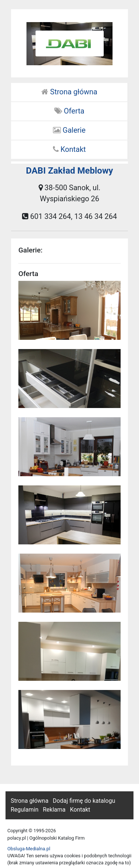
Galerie (69, 130)
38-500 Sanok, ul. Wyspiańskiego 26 (69, 193)
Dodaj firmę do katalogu (84, 801)
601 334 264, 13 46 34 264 (69, 216)
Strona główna (69, 92)
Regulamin (25, 810)
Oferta (69, 111)
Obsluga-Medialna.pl (29, 849)
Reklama (54, 810)
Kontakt (69, 149)
